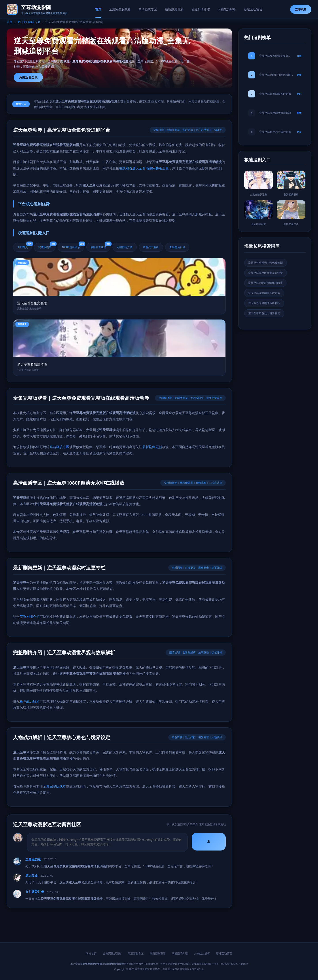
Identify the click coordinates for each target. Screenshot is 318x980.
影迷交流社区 (179, 247)
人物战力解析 (227, 9)
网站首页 (91, 954)
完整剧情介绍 (126, 247)
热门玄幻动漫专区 (29, 22)
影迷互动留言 (254, 9)
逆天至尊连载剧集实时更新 (264, 293)
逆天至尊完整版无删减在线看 (266, 273)
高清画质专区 (148, 9)
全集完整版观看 (120, 9)
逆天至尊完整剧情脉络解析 (264, 303)
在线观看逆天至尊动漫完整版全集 (144, 168)
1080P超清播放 (74, 246)
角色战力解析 (152, 247)
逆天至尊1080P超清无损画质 (266, 283)
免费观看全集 (28, 77)
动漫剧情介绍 (201, 9)
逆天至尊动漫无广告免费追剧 (266, 263)
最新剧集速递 (101, 246)
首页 (98, 9)
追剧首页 (25, 246)
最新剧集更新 (174, 9)
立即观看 (301, 9)
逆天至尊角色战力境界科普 (264, 313)
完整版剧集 (47, 246)
